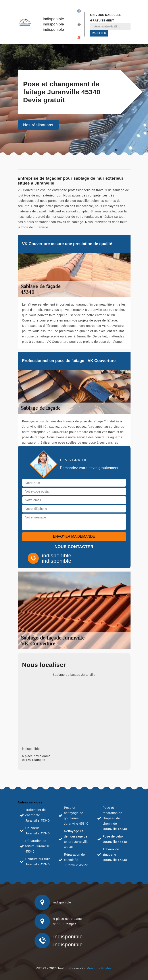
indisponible (54, 19)
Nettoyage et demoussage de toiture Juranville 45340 (76, 839)
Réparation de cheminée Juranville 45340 (76, 860)
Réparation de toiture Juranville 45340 (38, 846)
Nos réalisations (38, 125)
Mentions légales (99, 968)
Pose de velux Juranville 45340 (115, 839)
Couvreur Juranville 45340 (38, 831)
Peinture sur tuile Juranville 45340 (38, 862)
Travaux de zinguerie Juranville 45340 (115, 855)
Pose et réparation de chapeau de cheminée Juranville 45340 (115, 818)
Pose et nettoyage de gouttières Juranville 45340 (76, 816)
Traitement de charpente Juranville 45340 (38, 815)
